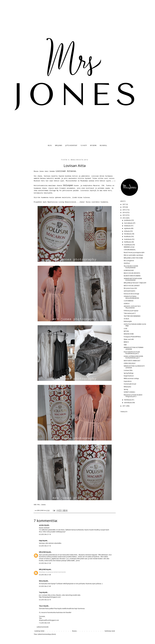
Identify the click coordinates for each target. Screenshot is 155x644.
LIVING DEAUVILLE (130, 363)
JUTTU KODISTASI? (71, 145)
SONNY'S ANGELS (129, 392)
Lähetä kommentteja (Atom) (47, 634)
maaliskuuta (128, 245)
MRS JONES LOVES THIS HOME (133, 258)
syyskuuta (127, 228)
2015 (124, 210)
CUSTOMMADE (129, 301)
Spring (126, 389)
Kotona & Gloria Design (131, 294)
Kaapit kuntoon (129, 376)
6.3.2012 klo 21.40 (45, 575)
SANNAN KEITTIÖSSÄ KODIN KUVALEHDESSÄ (133, 279)
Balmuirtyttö (128, 321)
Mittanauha (127, 387)
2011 (124, 406)
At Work (126, 319)
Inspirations (128, 381)
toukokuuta (128, 239)
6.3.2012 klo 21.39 (45, 563)
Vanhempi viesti (110, 631)
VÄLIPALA (127, 263)
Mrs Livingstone (129, 261)
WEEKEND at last (129, 247)
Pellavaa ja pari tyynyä (131, 311)
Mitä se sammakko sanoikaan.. (134, 255)
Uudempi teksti (39, 631)
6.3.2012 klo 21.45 (45, 586)
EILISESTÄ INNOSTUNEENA (132, 276)
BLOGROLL (103, 145)
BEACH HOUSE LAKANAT (132, 286)
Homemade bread (130, 384)
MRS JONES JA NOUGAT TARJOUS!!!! (135, 283)
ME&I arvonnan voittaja (131, 378)
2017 (124, 204)
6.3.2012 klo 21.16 (45, 534)
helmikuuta (128, 400)
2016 (124, 207)
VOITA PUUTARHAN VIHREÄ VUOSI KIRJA (135, 325)
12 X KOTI (84, 145)
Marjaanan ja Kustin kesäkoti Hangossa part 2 (133, 396)
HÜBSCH (127, 304)
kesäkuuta (128, 236)
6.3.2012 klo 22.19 (45, 600)
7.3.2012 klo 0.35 (44, 623)
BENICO (126, 342)
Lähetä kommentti (43, 627)
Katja (41, 541)
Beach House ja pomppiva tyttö (134, 252)
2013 (124, 215)
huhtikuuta (128, 242)
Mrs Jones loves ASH (130, 288)
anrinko (41, 525)
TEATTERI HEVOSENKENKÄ (132, 316)
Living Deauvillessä (67, 202)
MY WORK (93, 145)
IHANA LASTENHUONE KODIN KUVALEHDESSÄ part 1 (133, 357)
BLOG (50, 145)
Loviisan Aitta (128, 370)
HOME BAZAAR (129, 270)
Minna (41, 581)
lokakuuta (127, 226)
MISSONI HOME (129, 334)
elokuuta (127, 231)
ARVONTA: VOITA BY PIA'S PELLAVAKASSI (132, 307)
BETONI (126, 331)
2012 (124, 218)
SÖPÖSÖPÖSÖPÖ (129, 291)
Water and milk (129, 339)
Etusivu (74, 631)
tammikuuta (128, 403)
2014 (124, 212)
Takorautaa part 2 (130, 313)
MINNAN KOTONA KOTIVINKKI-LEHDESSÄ (134, 348)
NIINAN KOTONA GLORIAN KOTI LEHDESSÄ (134, 367)
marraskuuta (128, 223)
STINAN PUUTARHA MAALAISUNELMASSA (131, 297)
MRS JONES (59, 145)
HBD (125, 345)
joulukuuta (128, 220)
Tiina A (41, 606)
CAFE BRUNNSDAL (130, 250)
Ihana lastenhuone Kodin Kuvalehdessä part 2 (132, 353)
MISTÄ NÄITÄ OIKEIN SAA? (132, 361)
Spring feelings (129, 373)
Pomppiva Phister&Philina (132, 337)
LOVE (125, 329)
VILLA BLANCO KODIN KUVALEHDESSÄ (131, 267)
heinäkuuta (128, 234)
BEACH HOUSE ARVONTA (132, 273)
